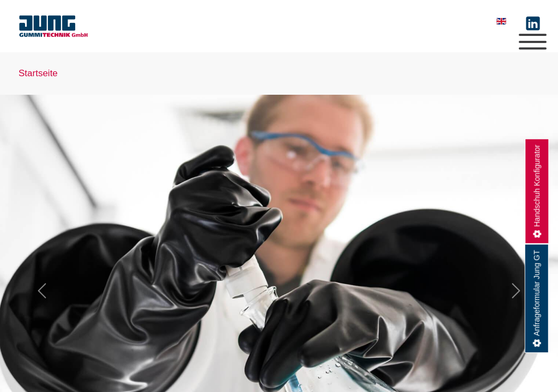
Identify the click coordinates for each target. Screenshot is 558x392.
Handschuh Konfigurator (537, 185)
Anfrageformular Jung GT (537, 293)
